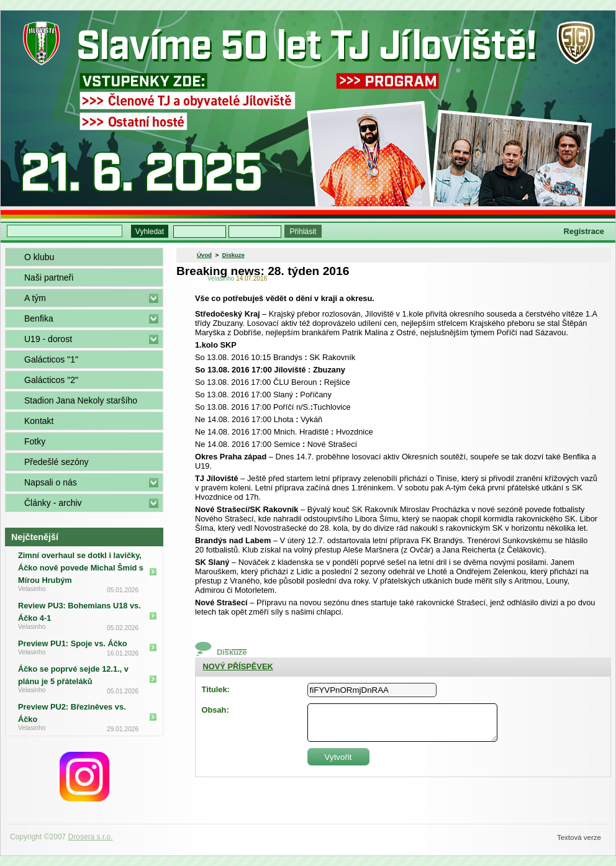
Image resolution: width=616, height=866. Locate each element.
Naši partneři (49, 277)
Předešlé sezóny (57, 462)
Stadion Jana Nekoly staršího (81, 400)
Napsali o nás (51, 482)
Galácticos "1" (51, 359)
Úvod (204, 255)
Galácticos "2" (51, 380)
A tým (35, 298)
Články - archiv (53, 503)
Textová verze (579, 837)
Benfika (39, 318)
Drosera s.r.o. (91, 837)
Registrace (584, 231)
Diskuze (233, 255)
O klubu (39, 257)
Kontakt (39, 421)
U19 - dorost (48, 339)
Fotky (35, 441)
